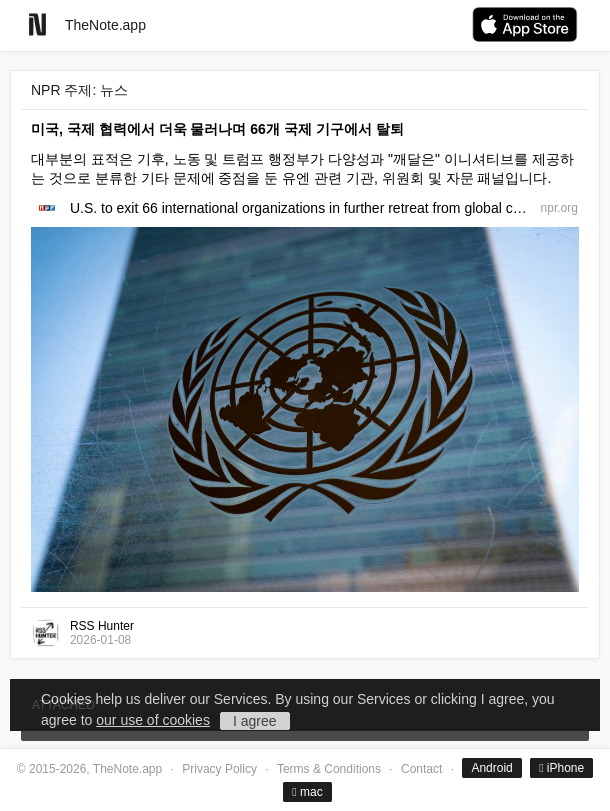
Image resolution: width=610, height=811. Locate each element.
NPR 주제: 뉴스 (79, 90)
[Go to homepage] (37, 24)
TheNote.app (105, 25)
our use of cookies (153, 720)
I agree (255, 721)
